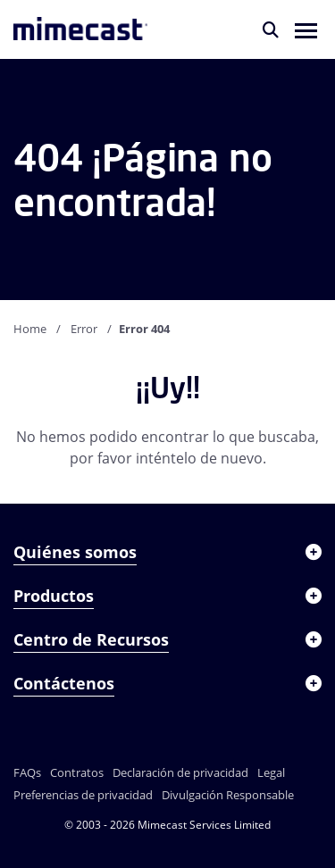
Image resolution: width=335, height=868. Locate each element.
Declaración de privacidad (180, 772)
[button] (306, 29)
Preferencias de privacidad (83, 795)
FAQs (27, 772)
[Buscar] (271, 29)
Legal (271, 772)
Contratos (77, 772)
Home (30, 329)
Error (84, 329)
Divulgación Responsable (228, 795)
